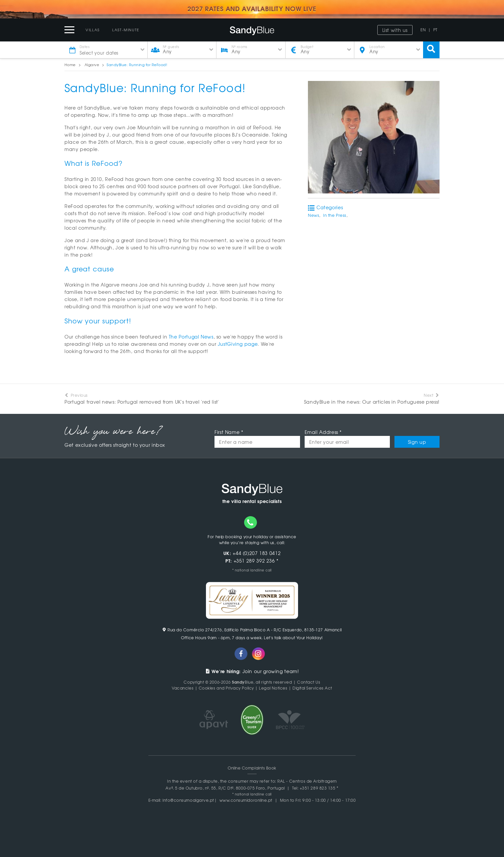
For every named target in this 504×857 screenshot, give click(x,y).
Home (70, 64)
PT (435, 30)
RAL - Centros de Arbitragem (307, 781)
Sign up (417, 442)
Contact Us (309, 682)
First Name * (229, 432)
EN (423, 30)
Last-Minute (126, 30)
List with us (395, 30)
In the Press (335, 215)
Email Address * (323, 432)
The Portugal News (191, 337)
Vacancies (183, 688)
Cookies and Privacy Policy (226, 688)
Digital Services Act (312, 688)
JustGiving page (238, 344)
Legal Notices (273, 688)
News (314, 215)
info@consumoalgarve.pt (188, 800)
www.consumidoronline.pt (246, 800)
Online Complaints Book (252, 768)
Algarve (92, 64)
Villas (93, 30)
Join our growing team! (252, 671)
